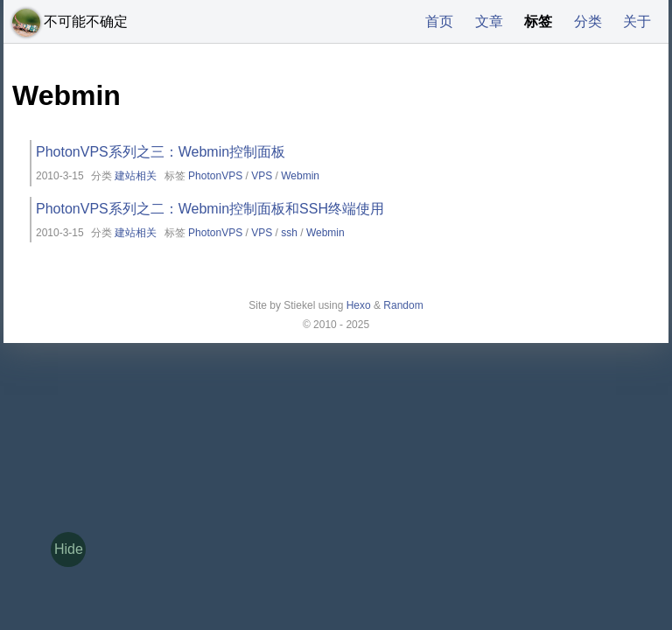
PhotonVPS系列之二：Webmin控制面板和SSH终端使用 (210, 209)
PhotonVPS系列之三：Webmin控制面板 (161, 152)
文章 (489, 21)
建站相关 (136, 176)
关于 (637, 21)
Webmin (300, 176)
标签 (538, 21)
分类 (588, 21)
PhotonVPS (215, 176)
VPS (262, 176)
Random (403, 305)
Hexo (359, 305)
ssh (289, 233)
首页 (439, 21)
